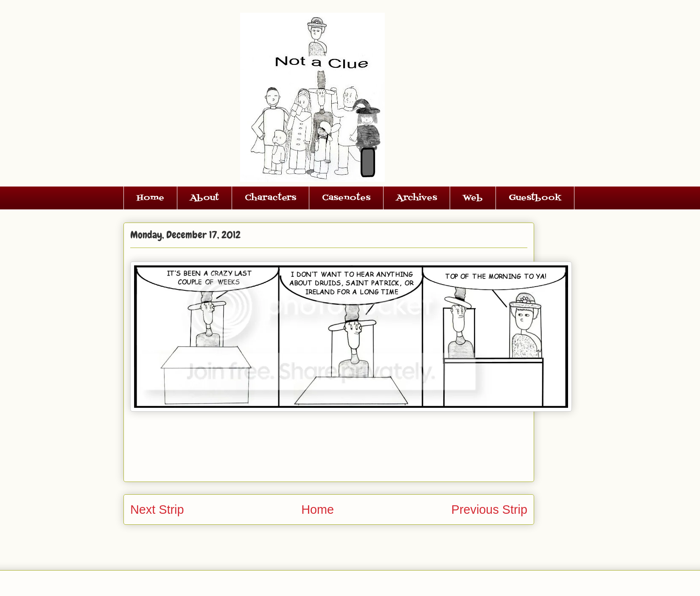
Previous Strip (489, 510)
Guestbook (535, 198)
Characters (270, 198)
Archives (417, 198)
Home (150, 198)
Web (473, 198)
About (204, 198)
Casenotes (346, 198)
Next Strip (157, 510)
